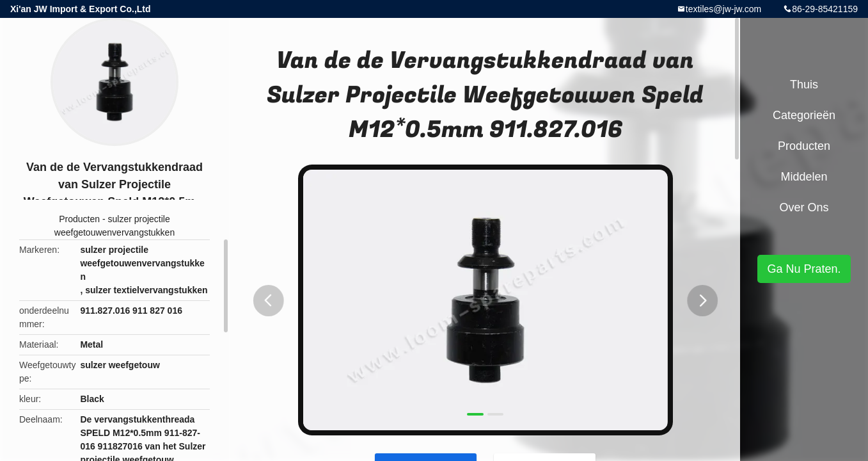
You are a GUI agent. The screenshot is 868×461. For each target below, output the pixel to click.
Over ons (804, 207)
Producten (79, 219)
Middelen (804, 177)
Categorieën (804, 115)
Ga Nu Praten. (804, 269)
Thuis (804, 85)
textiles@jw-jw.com (723, 9)
